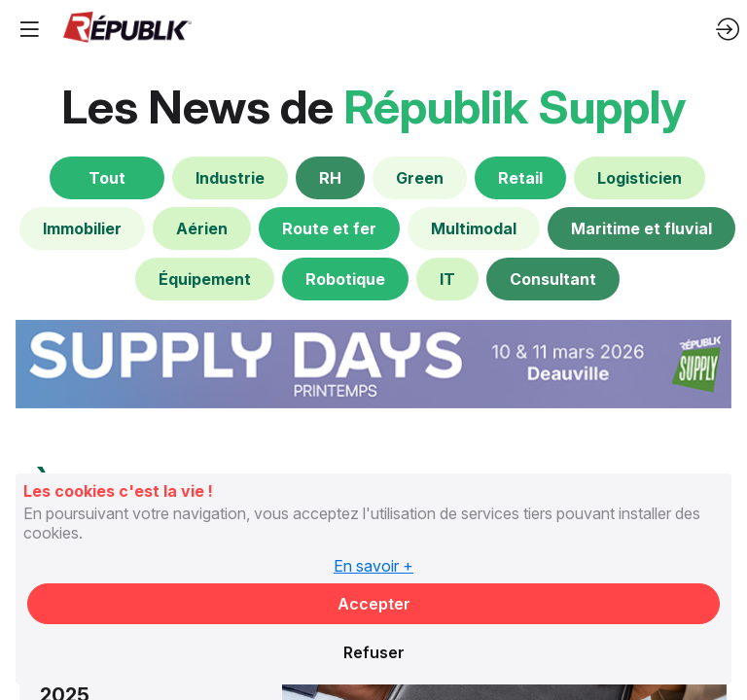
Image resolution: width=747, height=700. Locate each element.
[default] (230, 178)
